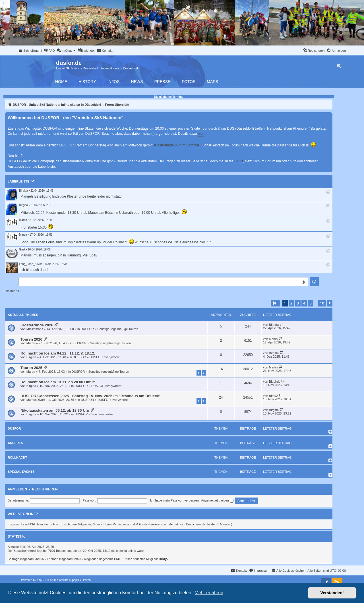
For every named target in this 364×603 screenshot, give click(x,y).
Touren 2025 (31, 368)
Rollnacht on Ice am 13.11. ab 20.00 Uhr (56, 382)
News (137, 82)
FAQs (239, 161)
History (87, 82)
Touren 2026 (31, 339)
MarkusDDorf (36, 400)
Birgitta (23, 191)
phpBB (41, 580)
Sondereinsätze (102, 414)
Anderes (15, 443)
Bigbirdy (275, 382)
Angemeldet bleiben (217, 500)
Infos (114, 82)
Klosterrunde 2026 (37, 325)
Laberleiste (18, 181)
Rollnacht (17, 457)
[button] (275, 303)
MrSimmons (35, 329)
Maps (212, 82)
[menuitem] (49, 51)
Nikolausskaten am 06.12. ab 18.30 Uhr (55, 410)
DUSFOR (87, 329)
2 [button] (291, 303)
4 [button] (304, 303)
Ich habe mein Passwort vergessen (174, 500)
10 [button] (322, 303)
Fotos (189, 82)
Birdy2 (273, 396)
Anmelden (17, 489)
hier (201, 134)
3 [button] (298, 303)
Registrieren (45, 489)
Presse (163, 82)
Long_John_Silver (30, 264)
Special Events (21, 472)
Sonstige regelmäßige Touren (118, 329)
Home (61, 82)
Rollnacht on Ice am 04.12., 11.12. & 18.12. (58, 353)
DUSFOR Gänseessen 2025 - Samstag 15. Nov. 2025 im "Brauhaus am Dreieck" (91, 396)
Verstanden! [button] (332, 593)
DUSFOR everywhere (105, 357)
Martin (23, 220)
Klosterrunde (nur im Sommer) (177, 145)
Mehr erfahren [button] (209, 593)
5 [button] (311, 303)
